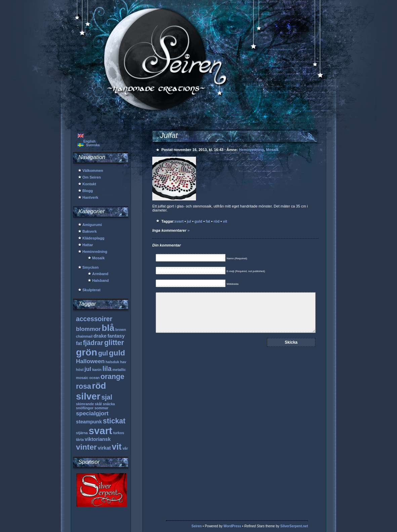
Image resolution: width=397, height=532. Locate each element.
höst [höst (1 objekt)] (80, 370)
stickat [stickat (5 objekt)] (114, 421)
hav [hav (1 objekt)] (123, 362)
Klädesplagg (93, 238)
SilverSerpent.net (294, 526)
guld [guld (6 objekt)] (117, 353)
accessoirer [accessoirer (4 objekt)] (94, 319)
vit (225, 221)
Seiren (197, 526)
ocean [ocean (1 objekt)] (95, 378)
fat (208, 221)
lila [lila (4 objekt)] (107, 369)
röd (216, 221)
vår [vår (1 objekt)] (125, 448)
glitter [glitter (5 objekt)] (114, 343)
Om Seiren (92, 177)
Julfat (169, 135)
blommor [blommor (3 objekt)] (88, 329)
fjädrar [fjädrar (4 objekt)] (93, 343)
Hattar (88, 245)
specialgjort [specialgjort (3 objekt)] (92, 413)
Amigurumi (92, 225)
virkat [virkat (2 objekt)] (104, 448)
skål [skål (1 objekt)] (98, 404)
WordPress (232, 526)
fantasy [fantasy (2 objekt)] (116, 336)
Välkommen (93, 170)
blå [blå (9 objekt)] (108, 328)
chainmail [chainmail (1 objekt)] (84, 336)
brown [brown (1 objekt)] (121, 330)
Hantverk (90, 197)
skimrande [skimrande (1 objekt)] (85, 404)
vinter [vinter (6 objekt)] (86, 447)
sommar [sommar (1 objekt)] (101, 408)
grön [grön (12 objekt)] (87, 352)
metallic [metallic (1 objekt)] (119, 370)
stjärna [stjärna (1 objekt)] (82, 433)
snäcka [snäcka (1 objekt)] (109, 404)
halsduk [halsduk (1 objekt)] (112, 362)
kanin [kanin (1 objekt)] (97, 370)
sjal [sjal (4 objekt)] (107, 397)
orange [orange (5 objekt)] (112, 376)
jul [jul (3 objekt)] (88, 369)
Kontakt (89, 184)
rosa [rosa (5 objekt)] (84, 386)
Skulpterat (91, 290)
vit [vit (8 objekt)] (116, 447)
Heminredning (95, 252)
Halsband (101, 280)
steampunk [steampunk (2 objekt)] (89, 422)
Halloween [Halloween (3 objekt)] (90, 361)
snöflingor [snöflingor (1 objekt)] (85, 408)
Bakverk (90, 231)
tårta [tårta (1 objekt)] (80, 440)
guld (198, 221)
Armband (100, 274)
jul (189, 221)
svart (179, 221)
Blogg (88, 191)
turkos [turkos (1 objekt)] (119, 433)
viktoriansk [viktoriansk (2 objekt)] (98, 439)
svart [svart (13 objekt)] (101, 431)
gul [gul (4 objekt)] (103, 353)
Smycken (90, 267)
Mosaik (98, 258)
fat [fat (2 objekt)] (79, 343)
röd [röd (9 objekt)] (99, 386)
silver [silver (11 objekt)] (88, 396)
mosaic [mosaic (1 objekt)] (82, 378)
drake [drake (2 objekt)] (100, 336)
